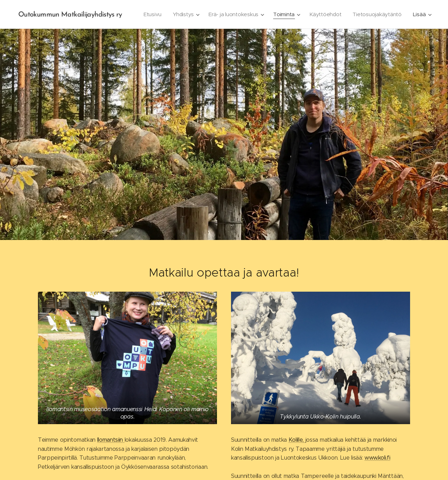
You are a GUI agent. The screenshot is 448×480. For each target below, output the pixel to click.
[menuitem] (210, 14)
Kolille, (297, 440)
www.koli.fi (377, 458)
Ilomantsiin (111, 440)
